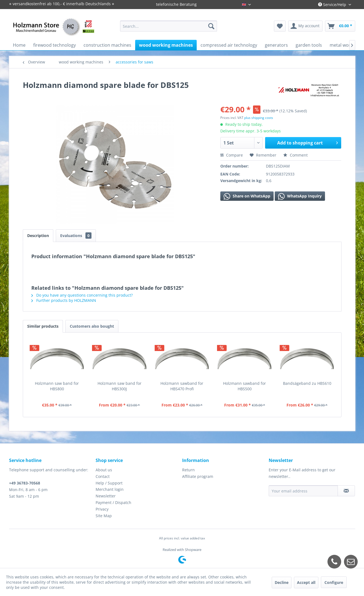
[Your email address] (303, 491)
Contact (103, 476)
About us (104, 470)
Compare (232, 155)
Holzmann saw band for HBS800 (57, 386)
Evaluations (76, 236)
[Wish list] (280, 26)
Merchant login (110, 489)
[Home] (19, 45)
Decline (282, 582)
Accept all (306, 582)
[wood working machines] (166, 45)
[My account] (305, 26)
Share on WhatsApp (247, 196)
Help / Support (109, 483)
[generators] (276, 45)
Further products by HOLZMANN (64, 300)
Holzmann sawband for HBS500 (244, 386)
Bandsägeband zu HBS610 (307, 383)
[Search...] (169, 26)
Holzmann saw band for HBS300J (120, 386)
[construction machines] (107, 45)
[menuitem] (169, 26)
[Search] (211, 26)
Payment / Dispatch (113, 502)
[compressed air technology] (229, 45)
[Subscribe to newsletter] (346, 491)
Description (38, 236)
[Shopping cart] (340, 26)
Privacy (102, 509)
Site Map (104, 516)
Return (188, 470)
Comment (295, 155)
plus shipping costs (259, 118)
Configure (334, 582)
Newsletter (106, 496)
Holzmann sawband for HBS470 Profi (182, 386)
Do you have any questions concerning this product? (82, 295)
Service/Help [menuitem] (333, 5)
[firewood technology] (55, 45)
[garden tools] (309, 45)
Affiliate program (198, 476)
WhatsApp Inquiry (300, 196)
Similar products (43, 326)
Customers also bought (92, 326)
